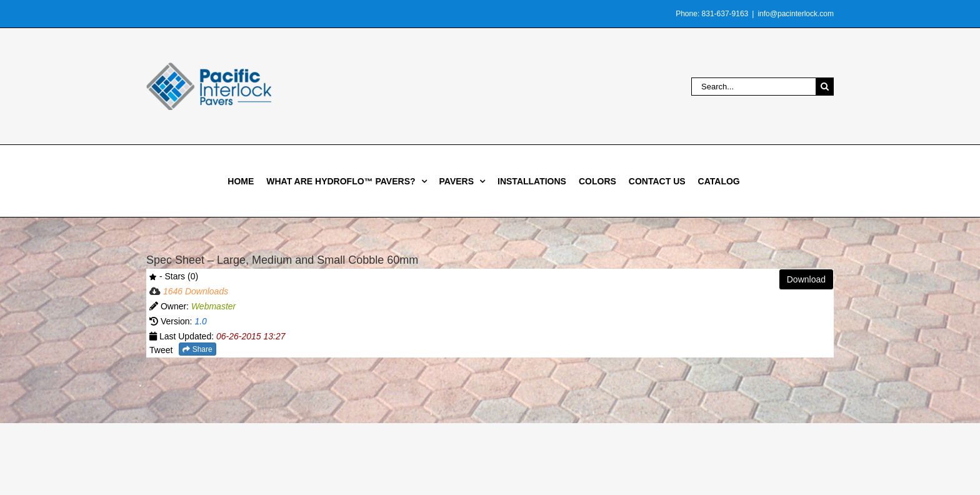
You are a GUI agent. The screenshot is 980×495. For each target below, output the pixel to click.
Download (806, 279)
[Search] (825, 87)
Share (197, 349)
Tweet (161, 350)
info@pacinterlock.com (796, 14)
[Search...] (753, 87)
